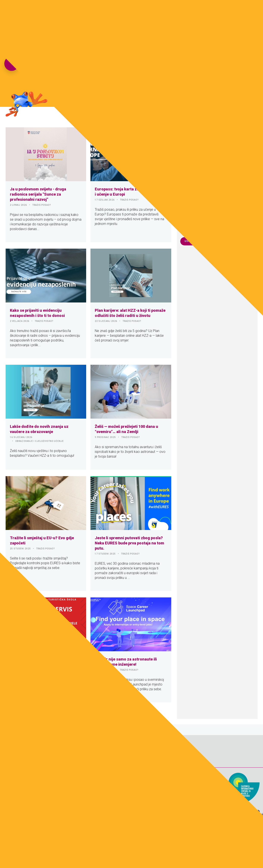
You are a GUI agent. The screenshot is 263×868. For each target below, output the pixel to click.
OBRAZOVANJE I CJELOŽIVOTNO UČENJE (40, 441)
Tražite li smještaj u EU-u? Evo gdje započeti (42, 540)
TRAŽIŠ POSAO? (42, 205)
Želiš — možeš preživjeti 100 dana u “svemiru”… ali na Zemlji (126, 429)
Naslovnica (93, 10)
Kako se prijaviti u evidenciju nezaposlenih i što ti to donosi (37, 313)
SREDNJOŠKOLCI (47, 665)
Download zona (146, 10)
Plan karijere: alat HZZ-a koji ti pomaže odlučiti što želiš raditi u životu (130, 313)
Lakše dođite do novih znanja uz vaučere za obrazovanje (39, 429)
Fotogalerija (118, 10)
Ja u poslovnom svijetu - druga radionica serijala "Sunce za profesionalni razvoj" (38, 194)
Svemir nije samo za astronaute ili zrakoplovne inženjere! (126, 662)
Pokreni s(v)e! (204, 10)
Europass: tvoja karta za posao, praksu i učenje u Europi (130, 192)
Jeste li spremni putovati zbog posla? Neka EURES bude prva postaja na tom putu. (129, 543)
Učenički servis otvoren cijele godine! (44, 659)
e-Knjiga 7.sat (176, 10)
